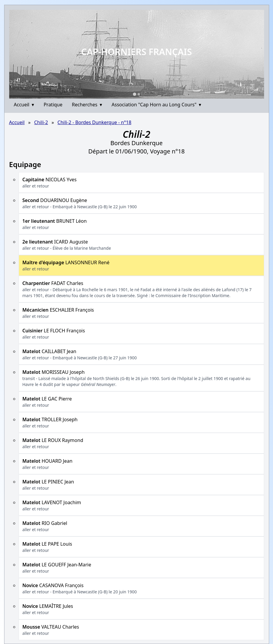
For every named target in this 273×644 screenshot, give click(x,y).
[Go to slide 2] (139, 94)
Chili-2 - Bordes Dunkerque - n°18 (94, 122)
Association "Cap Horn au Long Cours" (156, 105)
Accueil (24, 105)
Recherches (87, 105)
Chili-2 (41, 122)
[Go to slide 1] (134, 94)
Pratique (53, 105)
